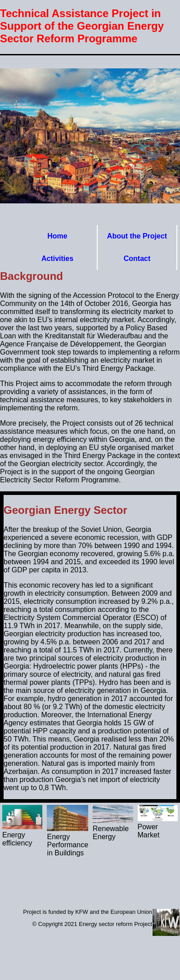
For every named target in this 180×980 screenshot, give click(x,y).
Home (57, 236)
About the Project (137, 236)
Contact (137, 258)
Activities (57, 258)
